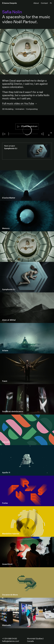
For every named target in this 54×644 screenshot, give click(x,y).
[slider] (23, 134)
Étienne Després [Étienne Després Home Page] (10, 3)
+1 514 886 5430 (10, 639)
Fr (51, 3)
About (36, 3)
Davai (13, 81)
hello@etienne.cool (11, 641)
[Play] (4, 134)
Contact (44, 3)
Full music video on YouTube (18, 103)
